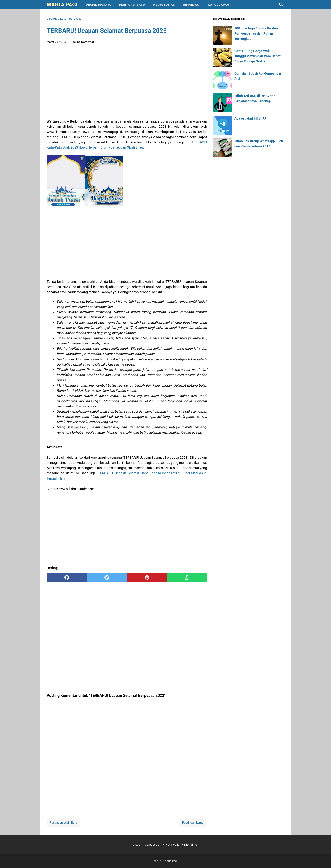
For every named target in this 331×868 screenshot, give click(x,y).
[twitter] (107, 578)
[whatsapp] (187, 578)
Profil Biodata (98, 5)
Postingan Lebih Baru (63, 823)
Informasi (191, 5)
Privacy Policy (172, 845)
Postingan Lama (193, 823)
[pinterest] (147, 578)
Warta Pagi (62, 5)
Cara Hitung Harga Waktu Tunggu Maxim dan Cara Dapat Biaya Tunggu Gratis (258, 56)
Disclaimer (191, 845)
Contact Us (152, 845)
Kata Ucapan (218, 5)
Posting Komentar (82, 42)
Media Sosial (164, 5)
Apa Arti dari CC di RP (251, 118)
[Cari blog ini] (281, 5)
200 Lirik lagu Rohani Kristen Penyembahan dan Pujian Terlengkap (256, 33)
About (137, 845)
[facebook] (67, 578)
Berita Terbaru (132, 5)
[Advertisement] (127, 83)
